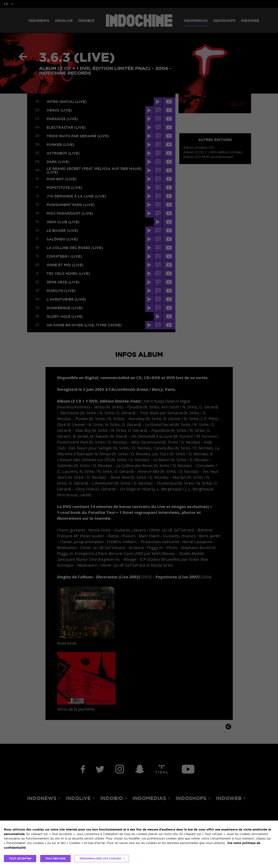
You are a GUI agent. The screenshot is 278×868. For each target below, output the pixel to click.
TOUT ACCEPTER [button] (20, 858)
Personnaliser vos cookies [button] (100, 858)
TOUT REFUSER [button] (55, 858)
